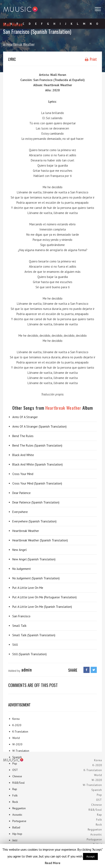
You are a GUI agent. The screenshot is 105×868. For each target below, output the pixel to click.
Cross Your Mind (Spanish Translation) (37, 483)
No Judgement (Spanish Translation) (36, 578)
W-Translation (21, 751)
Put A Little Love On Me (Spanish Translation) (42, 607)
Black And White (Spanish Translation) (37, 464)
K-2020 (17, 725)
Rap (15, 789)
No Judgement (22, 569)
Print (91, 59)
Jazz (15, 840)
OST (15, 770)
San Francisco (21, 616)
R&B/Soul (18, 783)
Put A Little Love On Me (28, 588)
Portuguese (19, 821)
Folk (15, 795)
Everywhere (20, 512)
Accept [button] (90, 856)
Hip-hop (17, 834)
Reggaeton (19, 808)
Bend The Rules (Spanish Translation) (37, 445)
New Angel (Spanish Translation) (34, 559)
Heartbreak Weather (21, 44)
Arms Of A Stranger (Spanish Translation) (39, 426)
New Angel (20, 550)
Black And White (23, 455)
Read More (53, 863)
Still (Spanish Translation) (29, 654)
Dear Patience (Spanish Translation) (36, 502)
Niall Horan (13, 24)
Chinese (17, 776)
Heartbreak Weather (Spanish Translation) (40, 540)
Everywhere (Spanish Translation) (34, 521)
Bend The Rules (23, 436)
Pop (15, 763)
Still (15, 645)
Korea (16, 719)
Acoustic (17, 815)
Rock (15, 802)
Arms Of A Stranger (25, 417)
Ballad (16, 827)
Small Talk (19, 626)
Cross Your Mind (23, 474)
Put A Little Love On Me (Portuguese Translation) (44, 597)
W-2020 (17, 744)
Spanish (17, 757)
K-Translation (20, 732)
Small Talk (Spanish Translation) (34, 635)
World (16, 738)
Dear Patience (21, 493)
